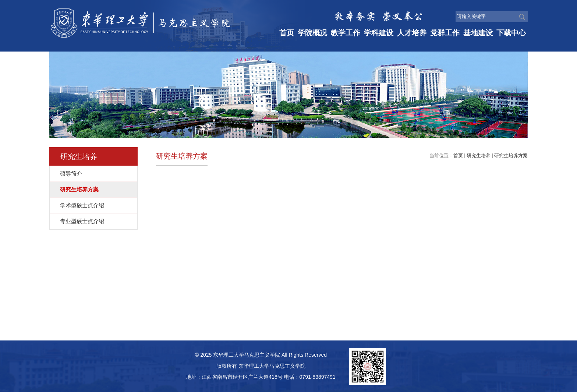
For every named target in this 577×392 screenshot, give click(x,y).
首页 (287, 33)
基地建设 (478, 33)
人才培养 (412, 33)
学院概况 (312, 33)
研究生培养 (479, 156)
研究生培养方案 (511, 156)
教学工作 (346, 33)
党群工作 (445, 33)
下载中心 (511, 33)
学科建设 (379, 33)
